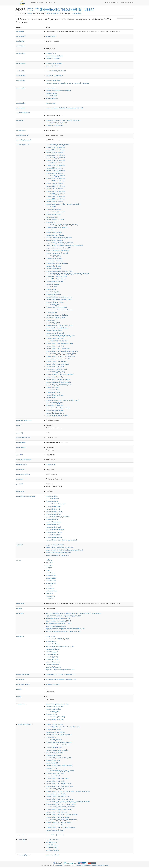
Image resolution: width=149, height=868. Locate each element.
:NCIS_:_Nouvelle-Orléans (57, 328)
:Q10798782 (52, 96)
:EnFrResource (52, 845)
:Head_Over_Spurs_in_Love (58, 408)
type (19, 560)
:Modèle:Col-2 (53, 509)
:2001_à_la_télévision (55, 150)
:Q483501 (51, 583)
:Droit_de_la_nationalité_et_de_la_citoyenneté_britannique (67, 83)
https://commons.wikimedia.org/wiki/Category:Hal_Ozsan (64, 616)
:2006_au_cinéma (54, 168)
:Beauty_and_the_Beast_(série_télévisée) (62, 225)
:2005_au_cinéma (54, 163)
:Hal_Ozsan (50, 636)
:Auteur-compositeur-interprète (58, 90)
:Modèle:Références (55, 530)
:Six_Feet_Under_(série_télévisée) (60, 374)
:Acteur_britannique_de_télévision (59, 243)
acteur (22, 835)
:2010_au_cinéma (54, 183)
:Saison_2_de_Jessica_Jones (58, 796)
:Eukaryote (50, 596)
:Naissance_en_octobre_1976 (58, 248)
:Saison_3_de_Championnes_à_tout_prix (62, 351)
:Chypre (51, 53)
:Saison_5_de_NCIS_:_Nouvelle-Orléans (62, 815)
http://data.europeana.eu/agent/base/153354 (60, 670)
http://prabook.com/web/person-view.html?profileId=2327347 (65, 629)
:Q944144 (51, 641)
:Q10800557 (52, 98)
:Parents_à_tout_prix (55, 333)
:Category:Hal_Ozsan (58, 639)
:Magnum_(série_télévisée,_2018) (59, 325)
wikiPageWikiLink (23, 145)
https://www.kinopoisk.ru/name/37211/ (58, 618)
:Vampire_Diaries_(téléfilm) (57, 416)
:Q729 (50, 588)
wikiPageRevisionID (24, 140)
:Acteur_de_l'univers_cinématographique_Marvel (64, 245)
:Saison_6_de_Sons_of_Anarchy (59, 822)
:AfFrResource (52, 842)
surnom (21, 469)
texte (20, 479)
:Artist (49, 570)
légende (21, 442)
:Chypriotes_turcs (54, 747)
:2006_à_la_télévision (55, 171)
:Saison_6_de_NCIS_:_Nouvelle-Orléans (62, 820)
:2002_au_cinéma (54, 153)
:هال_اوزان (52, 652)
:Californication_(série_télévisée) (59, 238)
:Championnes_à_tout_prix (57, 253)
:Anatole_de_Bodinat (55, 212)
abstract (20, 31)
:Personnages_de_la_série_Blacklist (60, 771)
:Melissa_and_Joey (55, 395)
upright (20, 491)
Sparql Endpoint (127, 3)
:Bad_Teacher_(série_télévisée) (59, 735)
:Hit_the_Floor (53, 760)
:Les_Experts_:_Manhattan (57, 315)
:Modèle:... (52, 496)
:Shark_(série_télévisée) (56, 369)
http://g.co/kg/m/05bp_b (53, 667)
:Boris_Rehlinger (54, 232)
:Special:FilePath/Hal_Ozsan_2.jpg (61, 679)
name (19, 689)
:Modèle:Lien (53, 524)
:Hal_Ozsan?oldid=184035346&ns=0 (61, 675)
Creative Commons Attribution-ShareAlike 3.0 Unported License (92, 865)
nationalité (22, 447)
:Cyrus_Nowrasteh (54, 261)
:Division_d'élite (53, 269)
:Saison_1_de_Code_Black (57, 778)
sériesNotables (23, 474)
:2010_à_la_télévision (55, 186)
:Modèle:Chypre (54, 535)
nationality (21, 80)
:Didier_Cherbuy (54, 266)
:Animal (49, 594)
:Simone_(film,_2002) (55, 372)
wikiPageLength (23, 135)
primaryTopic (23, 855)
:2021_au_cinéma (54, 724)
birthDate (20, 41)
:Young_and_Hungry (55, 830)
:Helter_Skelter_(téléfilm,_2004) (59, 300)
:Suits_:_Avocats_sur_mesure (58, 380)
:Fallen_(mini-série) (55, 125)
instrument (21, 76)
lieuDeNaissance (24, 438)
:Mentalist (52, 398)
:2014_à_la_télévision (55, 199)
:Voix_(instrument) (54, 76)
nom (20, 455)
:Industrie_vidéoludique (56, 71)
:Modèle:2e (52, 501)
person (30, 13)
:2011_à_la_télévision (55, 191)
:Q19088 (51, 575)
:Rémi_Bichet (53, 776)
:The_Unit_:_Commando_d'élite (59, 385)
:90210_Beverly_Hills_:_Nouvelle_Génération (63, 120)
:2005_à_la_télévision (55, 165)
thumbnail (21, 108)
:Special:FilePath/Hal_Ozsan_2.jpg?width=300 (64, 108)
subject (20, 545)
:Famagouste (53, 59)
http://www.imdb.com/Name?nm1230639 (59, 624)
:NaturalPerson (51, 591)
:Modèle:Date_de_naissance (58, 517)
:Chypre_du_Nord (54, 56)
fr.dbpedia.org (77, 13)
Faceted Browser (112, 3)
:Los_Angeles (53, 323)
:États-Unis (52, 66)
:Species (50, 599)
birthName (21, 46)
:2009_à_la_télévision (55, 181)
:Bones (51, 230)
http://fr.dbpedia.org (53, 13)
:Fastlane (51, 287)
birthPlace (21, 53)
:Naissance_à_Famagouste (57, 251)
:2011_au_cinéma (54, 189)
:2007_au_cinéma (54, 173)
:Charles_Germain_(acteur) (57, 145)
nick (19, 697)
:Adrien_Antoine (54, 209)
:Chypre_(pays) (53, 80)
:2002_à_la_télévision (55, 155)
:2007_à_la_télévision (55, 176)
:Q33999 (51, 581)
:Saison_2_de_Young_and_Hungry (60, 799)
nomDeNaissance (24, 460)
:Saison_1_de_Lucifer (55, 781)
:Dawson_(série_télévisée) (57, 123)
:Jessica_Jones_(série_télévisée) (59, 310)
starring (21, 704)
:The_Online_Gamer (55, 413)
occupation (21, 88)
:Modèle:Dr (52, 519)
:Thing (49, 560)
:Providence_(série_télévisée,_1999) (60, 336)
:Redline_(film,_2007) (55, 338)
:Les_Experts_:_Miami (56, 318)
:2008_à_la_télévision (55, 178)
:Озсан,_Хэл (53, 662)
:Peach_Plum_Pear (55, 410)
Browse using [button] (37, 3)
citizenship (21, 63)
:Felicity (51, 289)
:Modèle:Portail (53, 527)
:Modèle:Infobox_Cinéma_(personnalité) (61, 540)
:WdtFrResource (52, 850)
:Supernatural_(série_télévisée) (59, 382)
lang (20, 433)
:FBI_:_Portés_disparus (56, 279)
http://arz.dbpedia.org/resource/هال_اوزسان (60, 646)
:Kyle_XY (51, 312)
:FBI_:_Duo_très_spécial (56, 276)
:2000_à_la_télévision (55, 147)
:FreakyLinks (53, 292)
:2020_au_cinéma (54, 202)
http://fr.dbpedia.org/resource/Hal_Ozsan (61, 9)
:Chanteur (52, 93)
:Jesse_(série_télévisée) (56, 307)
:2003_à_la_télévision (55, 158)
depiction (20, 679)
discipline (20, 71)
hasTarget (22, 840)
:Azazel (51, 222)
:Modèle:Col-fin (53, 514)
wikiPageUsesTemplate (26, 496)
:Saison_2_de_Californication (58, 349)
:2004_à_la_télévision (55, 160)
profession (21, 103)
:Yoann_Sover (53, 390)
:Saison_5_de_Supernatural (57, 364)
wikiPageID (21, 130)
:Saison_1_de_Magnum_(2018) (59, 784)
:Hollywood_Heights (55, 302)
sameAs (20, 636)
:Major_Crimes (53, 392)
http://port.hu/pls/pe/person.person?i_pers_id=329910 (63, 631)
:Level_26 (52, 320)
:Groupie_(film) (53, 294)
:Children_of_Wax (54, 403)
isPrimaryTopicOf (23, 684)
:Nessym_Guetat (54, 331)
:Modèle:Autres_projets (56, 504)
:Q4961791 (52, 36)
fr (19, 425)
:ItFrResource (52, 847)
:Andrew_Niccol (53, 214)
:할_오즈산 (52, 657)
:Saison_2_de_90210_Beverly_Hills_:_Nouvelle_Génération (68, 791)
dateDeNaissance (24, 420)
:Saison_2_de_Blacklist (56, 794)
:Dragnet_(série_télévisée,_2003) (59, 271)
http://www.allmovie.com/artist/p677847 (58, 621)
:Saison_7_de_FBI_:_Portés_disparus (61, 827)
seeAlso (20, 613)
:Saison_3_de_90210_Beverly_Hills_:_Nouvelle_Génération (68, 802)
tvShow (20, 120)
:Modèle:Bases (53, 506)
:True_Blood (52, 387)
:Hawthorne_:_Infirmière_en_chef (59, 297)
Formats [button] (50, 3)
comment (20, 604)
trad (19, 484)
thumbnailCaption (23, 113)
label (19, 608)
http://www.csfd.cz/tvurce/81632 (56, 626)
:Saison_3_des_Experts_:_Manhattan (61, 356)
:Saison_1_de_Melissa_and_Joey (59, 343)
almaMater (21, 36)
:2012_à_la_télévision (55, 194)
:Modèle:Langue (54, 522)
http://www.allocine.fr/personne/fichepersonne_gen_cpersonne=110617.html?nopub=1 (74, 613)
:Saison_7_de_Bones (55, 367)
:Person (49, 563)
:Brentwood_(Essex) (55, 235)
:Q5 (49, 586)
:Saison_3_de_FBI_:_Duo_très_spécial (61, 354)
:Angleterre (52, 217)
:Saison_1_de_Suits (55, 346)
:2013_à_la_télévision (55, 196)
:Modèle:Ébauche (54, 532)
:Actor (49, 568)
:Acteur (51, 88)
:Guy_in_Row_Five (55, 405)
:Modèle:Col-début (54, 512)
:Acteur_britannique (55, 240)
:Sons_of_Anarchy (54, 377)
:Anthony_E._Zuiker (55, 220)
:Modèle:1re (52, 499)
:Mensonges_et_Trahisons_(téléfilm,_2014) (62, 400)
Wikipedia (60, 865)
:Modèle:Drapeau (54, 537)
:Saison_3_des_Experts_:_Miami (59, 359)
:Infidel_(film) (53, 305)
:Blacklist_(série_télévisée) (57, 227)
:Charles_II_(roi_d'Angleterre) (58, 745)
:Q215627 (51, 578)
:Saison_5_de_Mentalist (56, 361)
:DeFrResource (52, 840)
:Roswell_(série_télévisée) (57, 341)
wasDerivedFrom (23, 675)
